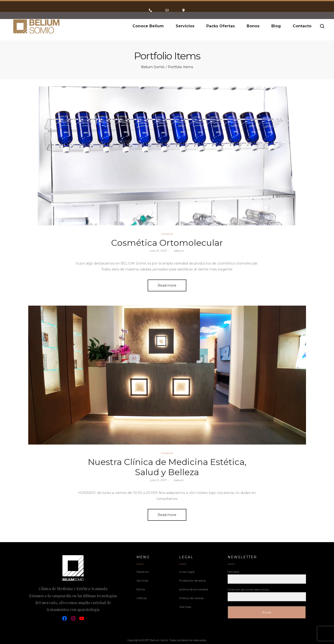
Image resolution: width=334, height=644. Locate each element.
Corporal (167, 234)
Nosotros (142, 572)
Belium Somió (153, 67)
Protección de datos (193, 580)
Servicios (142, 580)
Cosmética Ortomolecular (167, 243)
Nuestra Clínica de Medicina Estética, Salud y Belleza (167, 467)
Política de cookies (191, 598)
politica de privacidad (194, 589)
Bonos (141, 589)
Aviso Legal (187, 572)
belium (177, 251)
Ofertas (142, 598)
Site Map (185, 607)
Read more (167, 285)
